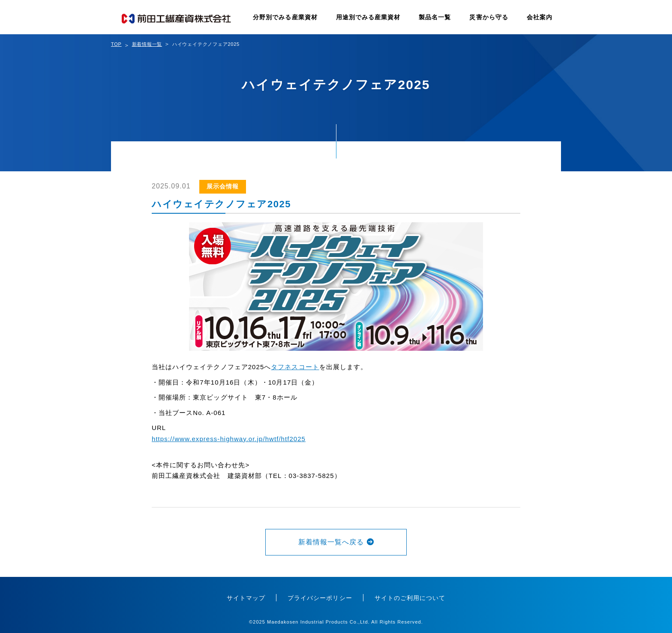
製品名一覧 (435, 17)
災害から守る (489, 17)
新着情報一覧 (147, 44)
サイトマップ (246, 598)
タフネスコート (295, 367)
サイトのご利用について (410, 598)
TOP (116, 44)
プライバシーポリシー (320, 598)
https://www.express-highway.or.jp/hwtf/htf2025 (229, 439)
